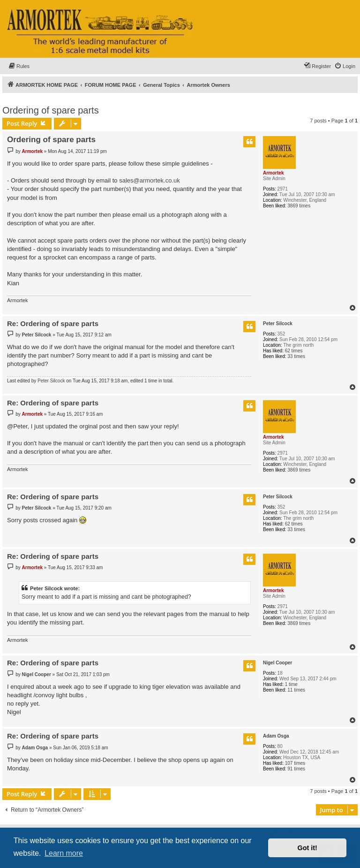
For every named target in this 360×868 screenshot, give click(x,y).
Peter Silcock (278, 324)
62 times (294, 351)
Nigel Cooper (277, 663)
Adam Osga (276, 736)
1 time (291, 684)
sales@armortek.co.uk (150, 180)
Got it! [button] (307, 848)
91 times (296, 769)
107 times (295, 763)
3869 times (299, 206)
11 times (296, 690)
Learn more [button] (64, 853)
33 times (296, 356)
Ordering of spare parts (51, 110)
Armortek (273, 173)
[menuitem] (19, 66)
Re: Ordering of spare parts (53, 324)
